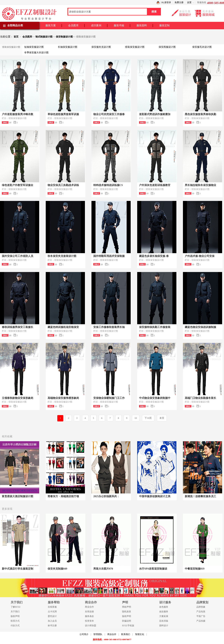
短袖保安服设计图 (34, 47)
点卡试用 (52, 612)
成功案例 (96, 25)
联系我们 (126, 634)
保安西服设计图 (167, 47)
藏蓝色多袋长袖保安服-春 (154, 256)
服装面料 (142, 25)
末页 (162, 418)
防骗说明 (127, 621)
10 (136, 418)
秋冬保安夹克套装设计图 (62, 256)
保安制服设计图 (64, 37)
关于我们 (15, 612)
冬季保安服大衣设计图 (36, 53)
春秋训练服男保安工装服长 (18, 327)
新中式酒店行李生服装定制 (18, 569)
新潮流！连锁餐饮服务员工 (200, 496)
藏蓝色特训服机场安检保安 (63, 327)
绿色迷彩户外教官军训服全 (18, 185)
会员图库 (73, 25)
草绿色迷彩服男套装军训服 (63, 114)
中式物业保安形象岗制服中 (155, 398)
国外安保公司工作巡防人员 (18, 256)
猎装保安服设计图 (135, 47)
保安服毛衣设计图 (202, 47)
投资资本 (89, 621)
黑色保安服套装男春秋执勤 (200, 114)
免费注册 (179, 2)
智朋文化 (140, 634)
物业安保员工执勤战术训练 (63, 185)
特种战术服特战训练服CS (108, 185)
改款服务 (164, 612)
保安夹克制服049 (57, 569)
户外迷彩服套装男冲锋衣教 (18, 114)
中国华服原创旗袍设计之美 (155, 496)
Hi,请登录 (166, 2)
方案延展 (164, 616)
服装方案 (51, 25)
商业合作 (89, 607)
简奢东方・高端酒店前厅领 (63, 496)
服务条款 (89, 616)
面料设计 (164, 626)
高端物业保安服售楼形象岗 (63, 398)
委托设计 (52, 616)
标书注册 (52, 626)
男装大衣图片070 (103, 569)
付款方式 (15, 626)
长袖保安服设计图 (68, 47)
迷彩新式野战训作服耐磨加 (155, 114)
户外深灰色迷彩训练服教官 (155, 185)
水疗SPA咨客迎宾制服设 (153, 569)
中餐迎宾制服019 (195, 569)
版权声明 (15, 616)
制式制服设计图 (44, 37)
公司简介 (84, 634)
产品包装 (201, 612)
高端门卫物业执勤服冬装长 (200, 398)
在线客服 (52, 607)
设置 (189, 2)
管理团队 (98, 634)
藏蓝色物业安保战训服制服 (200, 327)
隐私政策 (127, 612)
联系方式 (15, 621)
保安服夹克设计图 (101, 47)
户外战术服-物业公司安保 (200, 256)
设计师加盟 (91, 626)
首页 (16, 37)
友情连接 (89, 612)
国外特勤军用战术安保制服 (109, 256)
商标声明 (127, 607)
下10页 (148, 418)
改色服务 (164, 607)
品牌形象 (201, 607)
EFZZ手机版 (128, 626)
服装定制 (164, 25)
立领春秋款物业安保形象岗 (18, 398)
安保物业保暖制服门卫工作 (109, 398)
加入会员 (52, 621)
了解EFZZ (16, 607)
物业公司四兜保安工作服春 (109, 114)
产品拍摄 (201, 621)
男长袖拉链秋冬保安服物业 (200, 185)
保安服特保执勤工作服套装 (155, 327)
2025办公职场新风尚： (106, 496)
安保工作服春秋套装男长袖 (109, 327)
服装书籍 (119, 25)
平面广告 (201, 616)
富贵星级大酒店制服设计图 (18, 496)
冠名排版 (164, 621)
